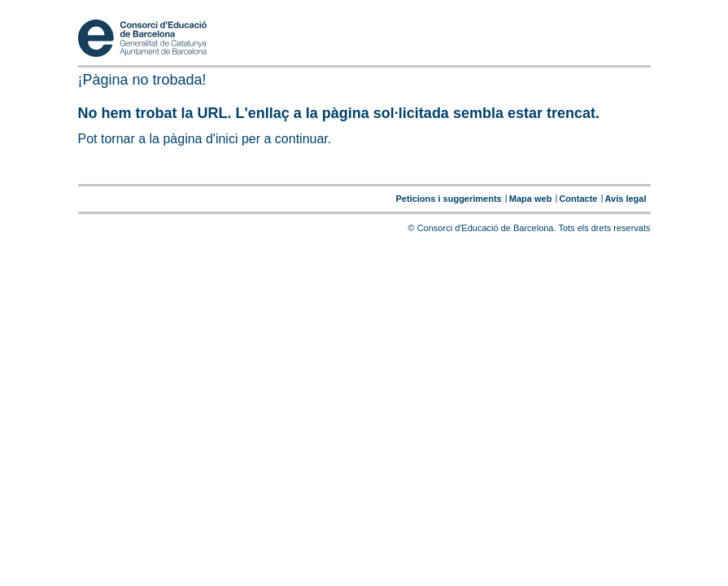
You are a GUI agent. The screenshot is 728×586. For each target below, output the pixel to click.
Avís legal (626, 199)
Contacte (578, 199)
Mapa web (531, 199)
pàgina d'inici (200, 139)
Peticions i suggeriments (449, 199)
